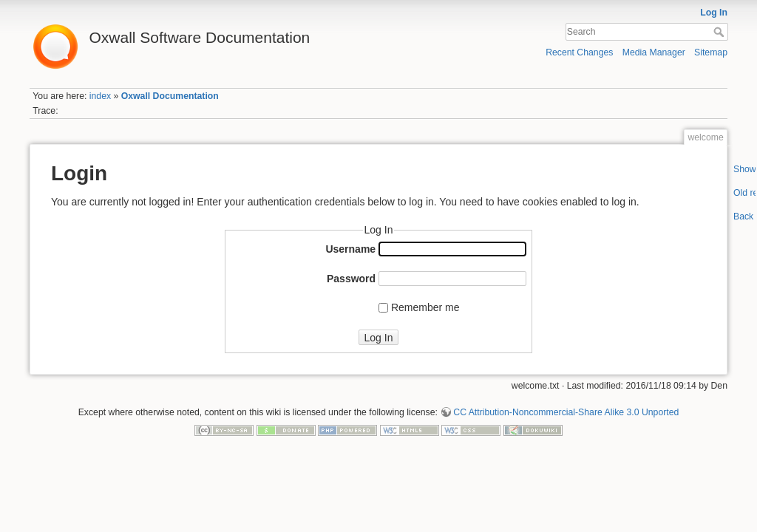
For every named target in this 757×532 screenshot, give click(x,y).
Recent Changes (579, 52)
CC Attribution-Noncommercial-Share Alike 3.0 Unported (566, 412)
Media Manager (654, 52)
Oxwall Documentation (170, 96)
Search (720, 32)
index (100, 96)
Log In (714, 13)
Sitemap (711, 52)
